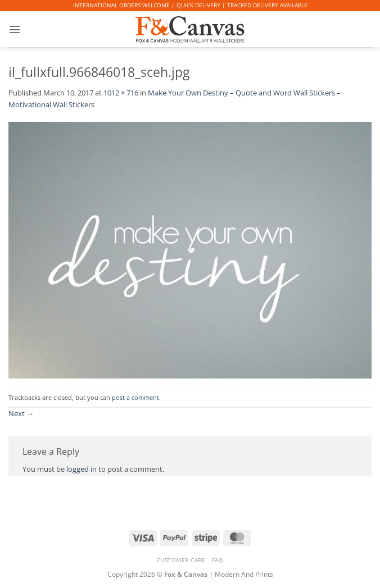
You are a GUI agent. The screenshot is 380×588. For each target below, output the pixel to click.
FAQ (218, 560)
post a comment (135, 398)
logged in (82, 469)
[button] (14, 29)
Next (21, 413)
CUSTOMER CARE (181, 560)
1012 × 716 (121, 93)
